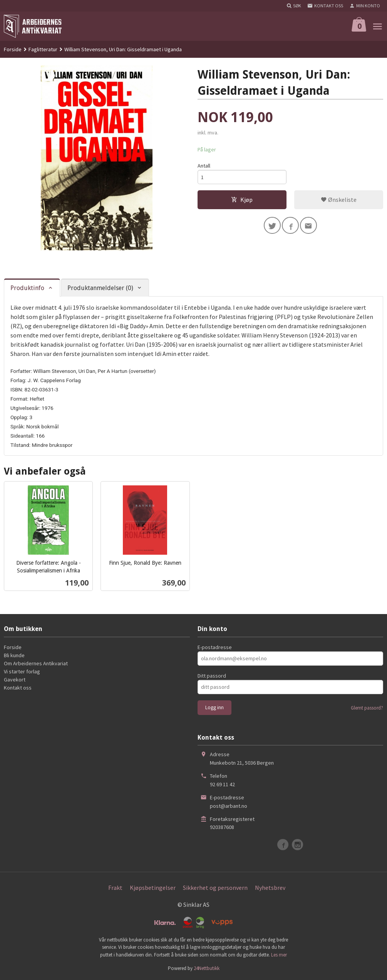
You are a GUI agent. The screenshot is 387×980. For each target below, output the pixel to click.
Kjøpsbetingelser (153, 888)
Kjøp (242, 200)
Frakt (115, 888)
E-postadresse (215, 647)
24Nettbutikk (207, 968)
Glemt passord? (367, 708)
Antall (204, 166)
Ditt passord (212, 676)
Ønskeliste (339, 200)
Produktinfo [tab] (27, 288)
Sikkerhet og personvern (215, 888)
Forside (13, 49)
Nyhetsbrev (270, 888)
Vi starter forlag (22, 671)
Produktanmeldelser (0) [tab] (100, 288)
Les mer (279, 955)
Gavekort (15, 680)
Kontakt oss (18, 688)
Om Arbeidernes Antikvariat (36, 663)
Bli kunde (14, 655)
